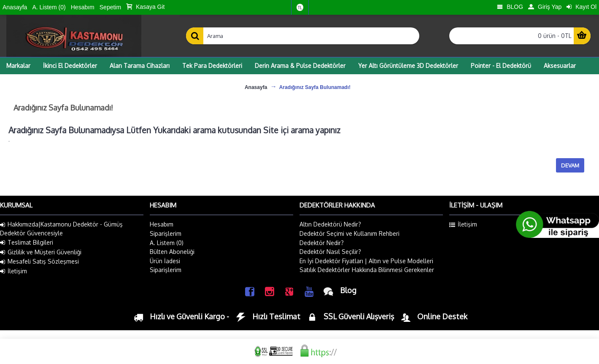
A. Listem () (167, 243)
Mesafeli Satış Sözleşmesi (39, 262)
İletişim (13, 271)
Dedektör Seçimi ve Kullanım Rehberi (349, 233)
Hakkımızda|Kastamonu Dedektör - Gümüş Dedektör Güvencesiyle (61, 229)
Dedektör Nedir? (322, 243)
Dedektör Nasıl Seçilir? (330, 252)
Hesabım (162, 224)
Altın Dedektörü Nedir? (330, 224)
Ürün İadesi (165, 261)
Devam (570, 165)
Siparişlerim (166, 233)
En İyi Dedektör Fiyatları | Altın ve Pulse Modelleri (366, 261)
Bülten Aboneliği (172, 252)
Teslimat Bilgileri (27, 243)
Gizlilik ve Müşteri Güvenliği (41, 252)
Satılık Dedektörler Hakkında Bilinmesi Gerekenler (367, 270)
